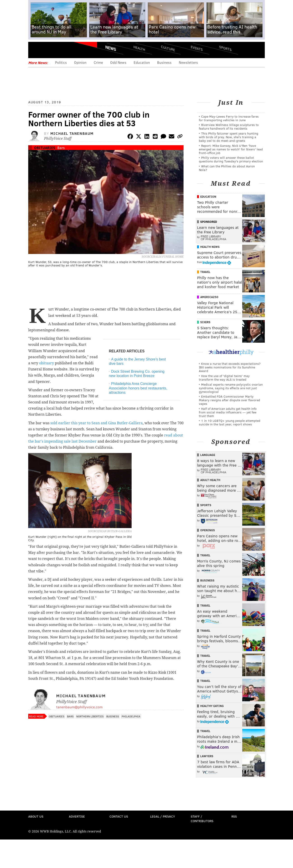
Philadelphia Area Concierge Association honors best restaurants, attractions (138, 388)
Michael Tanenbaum (72, 133)
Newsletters (188, 62)
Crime (98, 62)
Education (142, 62)
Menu (35, 50)
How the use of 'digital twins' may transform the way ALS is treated (224, 378)
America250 (209, 297)
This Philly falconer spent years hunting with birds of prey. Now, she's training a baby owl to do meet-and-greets (229, 137)
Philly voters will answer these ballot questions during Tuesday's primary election (231, 159)
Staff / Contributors (202, 819)
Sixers (205, 322)
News (111, 48)
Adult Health (210, 480)
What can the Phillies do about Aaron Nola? (227, 168)
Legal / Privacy (163, 816)
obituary (47, 363)
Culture (168, 48)
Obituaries (45, 148)
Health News (210, 247)
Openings (208, 530)
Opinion (80, 62)
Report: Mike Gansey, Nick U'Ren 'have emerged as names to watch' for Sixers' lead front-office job (231, 149)
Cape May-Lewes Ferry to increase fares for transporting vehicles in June (229, 118)
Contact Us (119, 816)
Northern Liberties (90, 716)
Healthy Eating (212, 706)
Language (208, 455)
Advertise (77, 816)
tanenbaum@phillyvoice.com (79, 707)
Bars (61, 148)
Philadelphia (131, 716)
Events (197, 48)
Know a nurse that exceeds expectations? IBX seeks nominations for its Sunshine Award (230, 367)
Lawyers (207, 756)
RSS (234, 816)
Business (164, 62)
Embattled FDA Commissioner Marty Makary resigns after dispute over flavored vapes (229, 400)
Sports (225, 48)
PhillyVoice (59, 50)
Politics (61, 62)
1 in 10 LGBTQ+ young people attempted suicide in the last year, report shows (230, 422)
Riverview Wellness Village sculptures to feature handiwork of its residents (229, 127)
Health (139, 48)
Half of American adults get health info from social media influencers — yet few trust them (228, 412)
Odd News (118, 62)
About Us (36, 816)
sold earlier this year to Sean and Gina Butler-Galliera (97, 423)
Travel (205, 272)
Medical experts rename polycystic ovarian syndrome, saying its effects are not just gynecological (231, 388)
